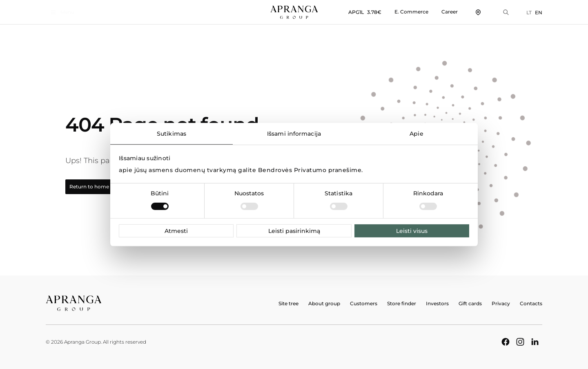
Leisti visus (412, 231)
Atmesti (176, 231)
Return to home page (101, 187)
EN (539, 12)
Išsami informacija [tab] (294, 133)
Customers (364, 303)
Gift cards (470, 303)
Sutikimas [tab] (171, 133)
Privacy (501, 303)
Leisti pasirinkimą (294, 231)
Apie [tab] (416, 133)
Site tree (288, 303)
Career (450, 12)
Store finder (402, 303)
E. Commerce (411, 12)
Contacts (531, 303)
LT (529, 12)
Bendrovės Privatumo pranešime (310, 170)
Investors (437, 303)
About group (324, 303)
